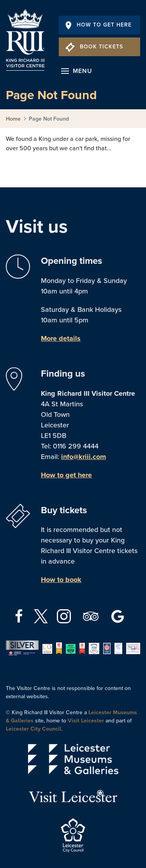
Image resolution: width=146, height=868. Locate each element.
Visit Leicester (86, 721)
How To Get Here (99, 25)
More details (61, 338)
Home (13, 119)
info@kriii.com (84, 457)
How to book (61, 580)
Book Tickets (94, 47)
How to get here (66, 475)
